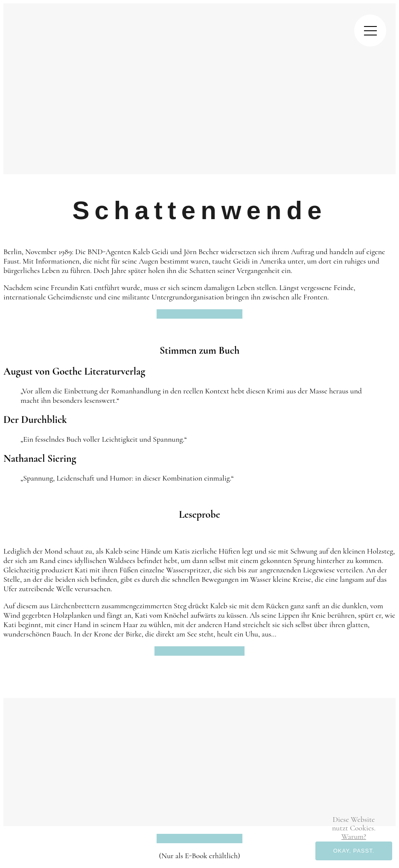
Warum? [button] (354, 836)
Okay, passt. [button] (354, 851)
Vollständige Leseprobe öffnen (200, 651)
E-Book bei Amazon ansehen (199, 314)
